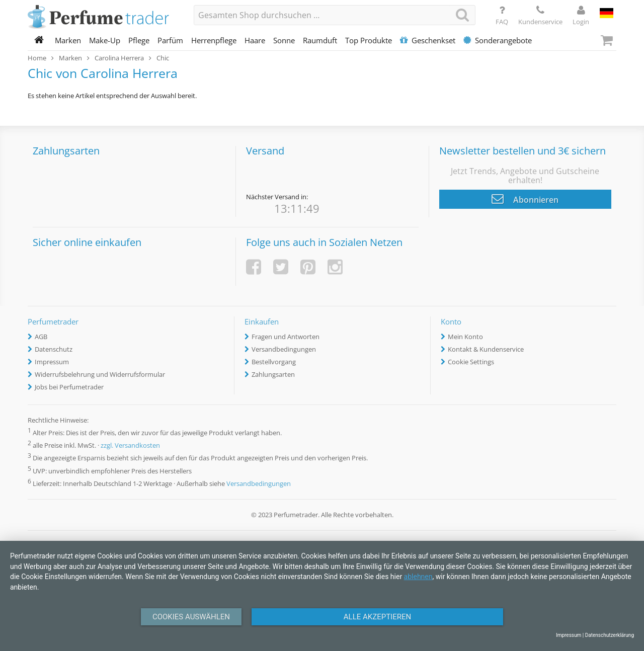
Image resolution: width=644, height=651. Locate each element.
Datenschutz (54, 349)
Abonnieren (525, 199)
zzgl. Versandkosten (130, 446)
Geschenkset (428, 40)
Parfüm (170, 40)
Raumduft (320, 40)
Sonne (284, 40)
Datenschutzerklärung (610, 635)
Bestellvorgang (274, 362)
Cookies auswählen (191, 617)
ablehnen (418, 577)
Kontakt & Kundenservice (486, 349)
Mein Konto (465, 337)
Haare (255, 40)
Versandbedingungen (284, 349)
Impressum (52, 362)
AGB (41, 337)
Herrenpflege (214, 40)
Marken (68, 40)
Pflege (139, 40)
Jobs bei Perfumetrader (69, 387)
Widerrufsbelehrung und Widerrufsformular (100, 374)
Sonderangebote (498, 40)
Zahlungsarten (273, 374)
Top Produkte (369, 40)
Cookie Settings (471, 362)
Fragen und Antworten (286, 337)
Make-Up (105, 40)
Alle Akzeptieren (377, 617)
